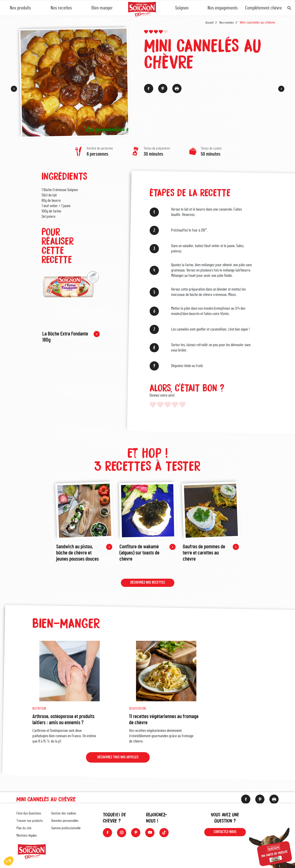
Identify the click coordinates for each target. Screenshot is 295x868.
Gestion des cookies (64, 813)
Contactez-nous (225, 832)
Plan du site (24, 828)
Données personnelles (65, 821)
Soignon (182, 8)
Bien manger (102, 8)
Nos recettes (61, 8)
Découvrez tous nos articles (118, 758)
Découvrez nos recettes (148, 583)
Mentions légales (27, 836)
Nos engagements (223, 8)
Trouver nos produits (30, 821)
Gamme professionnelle (66, 828)
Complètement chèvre (263, 8)
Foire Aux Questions (29, 813)
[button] (9, 861)
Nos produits (20, 8)
